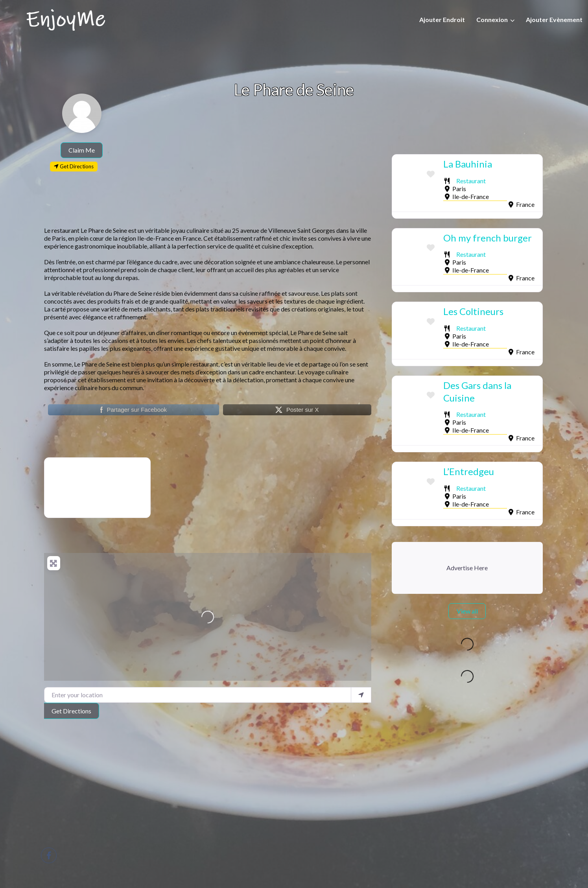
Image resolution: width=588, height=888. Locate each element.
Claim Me (82, 150)
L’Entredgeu (469, 471)
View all (467, 611)
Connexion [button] (492, 19)
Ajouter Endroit (442, 19)
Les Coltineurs (473, 311)
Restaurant (471, 181)
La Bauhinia (468, 164)
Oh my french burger (488, 238)
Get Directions (71, 711)
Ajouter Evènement (554, 19)
